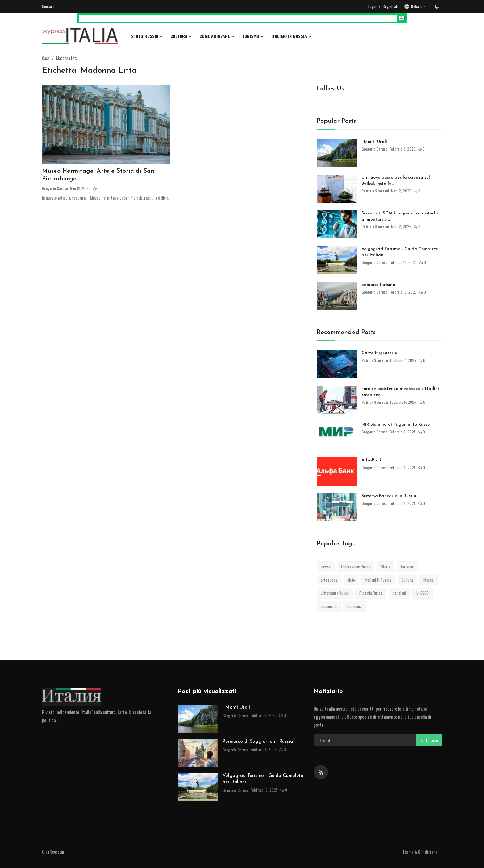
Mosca (429, 580)
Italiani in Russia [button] (291, 36)
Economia (355, 606)
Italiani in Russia (378, 580)
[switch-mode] (437, 6)
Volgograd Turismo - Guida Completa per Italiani (400, 252)
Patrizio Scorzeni (375, 191)
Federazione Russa (356, 567)
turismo (407, 567)
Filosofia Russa (371, 593)
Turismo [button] (253, 36)
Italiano (413, 6)
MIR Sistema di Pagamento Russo (396, 425)
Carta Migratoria (380, 353)
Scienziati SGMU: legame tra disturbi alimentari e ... (400, 216)
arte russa (329, 580)
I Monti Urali (374, 142)
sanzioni (399, 593)
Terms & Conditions (420, 852)
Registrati (390, 6)
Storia (386, 567)
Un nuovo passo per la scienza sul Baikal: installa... (396, 181)
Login (372, 6)
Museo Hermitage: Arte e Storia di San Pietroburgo (99, 176)
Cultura (407, 580)
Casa (46, 58)
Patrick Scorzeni (375, 360)
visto (351, 580)
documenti (329, 606)
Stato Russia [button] (147, 36)
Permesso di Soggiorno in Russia (258, 742)
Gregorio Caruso (55, 189)
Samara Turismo (378, 285)
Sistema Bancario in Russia (389, 496)
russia (326, 567)
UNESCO (423, 593)
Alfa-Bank (372, 460)
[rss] (321, 772)
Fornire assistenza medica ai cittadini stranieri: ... (400, 392)
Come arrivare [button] (217, 36)
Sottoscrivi (429, 740)
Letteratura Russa (335, 593)
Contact (48, 6)
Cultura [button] (181, 36)
